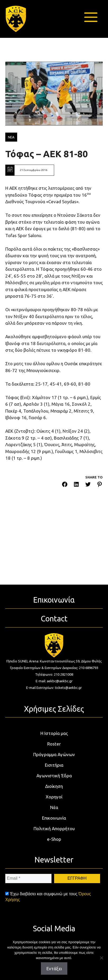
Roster (54, 744)
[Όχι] (101, 958)
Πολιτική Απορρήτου (54, 828)
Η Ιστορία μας (54, 733)
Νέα (54, 807)
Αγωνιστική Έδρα (54, 776)
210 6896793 (89, 668)
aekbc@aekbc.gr (60, 681)
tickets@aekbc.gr (68, 688)
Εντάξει (54, 968)
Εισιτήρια (54, 765)
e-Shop (54, 839)
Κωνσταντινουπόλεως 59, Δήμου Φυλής (71, 661)
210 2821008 (64, 674)
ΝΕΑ (11, 137)
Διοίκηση (54, 786)
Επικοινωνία (54, 818)
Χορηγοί (54, 797)
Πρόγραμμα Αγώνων (54, 754)
